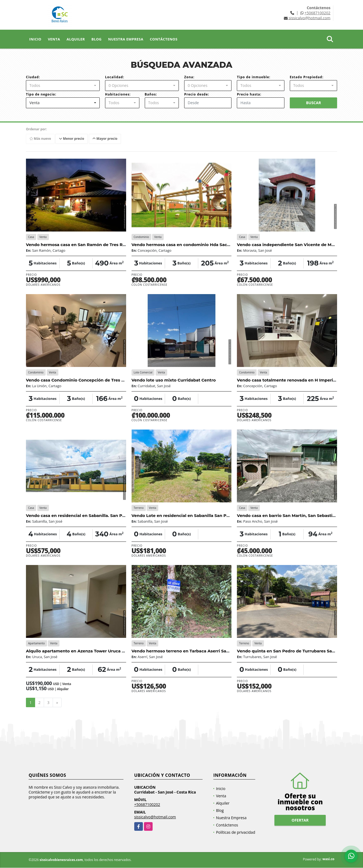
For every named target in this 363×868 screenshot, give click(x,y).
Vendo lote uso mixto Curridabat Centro (174, 380)
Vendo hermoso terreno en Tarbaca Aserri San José (186, 651)
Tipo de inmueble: (254, 77)
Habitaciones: (118, 94)
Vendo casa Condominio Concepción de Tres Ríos (78, 380)
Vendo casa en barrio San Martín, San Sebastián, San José (298, 515)
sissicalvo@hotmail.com (155, 817)
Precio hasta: (249, 94)
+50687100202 (317, 13)
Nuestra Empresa (126, 39)
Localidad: (115, 77)
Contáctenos (164, 39)
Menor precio (73, 139)
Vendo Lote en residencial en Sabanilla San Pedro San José (194, 515)
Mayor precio (106, 139)
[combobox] (63, 86)
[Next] (57, 703)
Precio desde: (197, 94)
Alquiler (76, 39)
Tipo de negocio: (41, 94)
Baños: (151, 94)
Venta (54, 39)
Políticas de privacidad (236, 833)
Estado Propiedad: (307, 77)
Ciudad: (33, 77)
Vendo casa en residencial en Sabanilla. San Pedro (79, 515)
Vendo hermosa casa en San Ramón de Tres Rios (77, 245)
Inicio (35, 39)
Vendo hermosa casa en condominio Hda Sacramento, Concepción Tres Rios (212, 245)
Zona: (189, 77)
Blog (96, 39)
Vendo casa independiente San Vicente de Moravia (291, 245)
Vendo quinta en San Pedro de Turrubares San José (291, 651)
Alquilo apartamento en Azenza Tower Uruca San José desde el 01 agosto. (104, 651)
